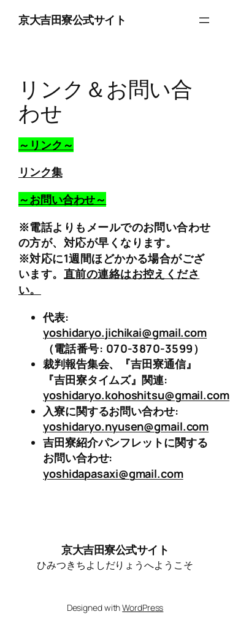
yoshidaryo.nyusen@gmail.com (126, 426)
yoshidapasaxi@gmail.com (113, 473)
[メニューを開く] (204, 20)
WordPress (143, 608)
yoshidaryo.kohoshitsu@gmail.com (136, 395)
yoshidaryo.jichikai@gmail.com (125, 332)
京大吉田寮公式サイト (72, 20)
